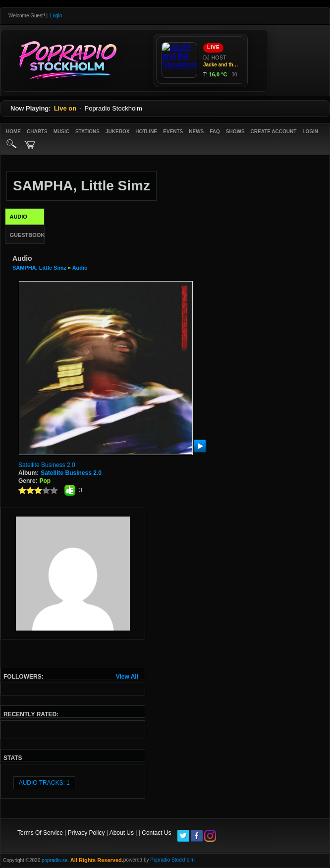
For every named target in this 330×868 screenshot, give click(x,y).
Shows (235, 132)
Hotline (146, 132)
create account (274, 132)
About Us (122, 833)
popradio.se (55, 860)
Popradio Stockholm (172, 860)
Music (61, 132)
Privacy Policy (86, 833)
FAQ (215, 132)
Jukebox (117, 132)
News (196, 132)
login (310, 132)
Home (13, 132)
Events (173, 132)
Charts (37, 132)
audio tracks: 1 (44, 783)
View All (127, 677)
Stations (87, 132)
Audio (80, 268)
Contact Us (156, 833)
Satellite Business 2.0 (47, 465)
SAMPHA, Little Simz (39, 268)
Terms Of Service (40, 833)
